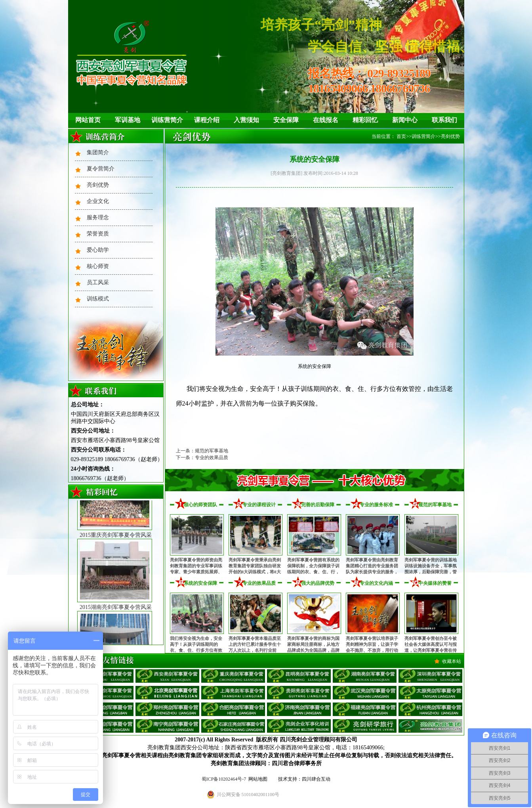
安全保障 (286, 120)
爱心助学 (98, 250)
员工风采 (98, 282)
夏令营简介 (101, 169)
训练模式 (98, 299)
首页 (401, 136)
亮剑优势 (98, 185)
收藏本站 (452, 661)
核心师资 (98, 266)
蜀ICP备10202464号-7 (224, 779)
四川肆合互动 (316, 779)
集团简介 (98, 152)
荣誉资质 (98, 234)
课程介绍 (207, 120)
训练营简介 (167, 120)
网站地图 (258, 779)
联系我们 (444, 120)
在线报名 (326, 120)
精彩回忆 (365, 120)
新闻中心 (405, 120)
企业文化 (98, 201)
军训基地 (128, 120)
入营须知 (246, 120)
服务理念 (98, 217)
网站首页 (88, 120)
